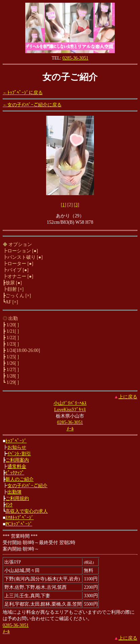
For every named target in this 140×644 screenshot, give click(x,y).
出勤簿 (14, 492)
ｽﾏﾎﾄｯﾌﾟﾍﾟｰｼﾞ (20, 518)
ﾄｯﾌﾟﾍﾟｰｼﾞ (16, 441)
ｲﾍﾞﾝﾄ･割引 (19, 454)
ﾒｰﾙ (70, 429)
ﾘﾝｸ (9, 505)
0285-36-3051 (76, 58)
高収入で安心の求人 (27, 511)
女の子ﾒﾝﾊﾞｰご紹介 (27, 486)
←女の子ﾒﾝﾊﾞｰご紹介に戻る (32, 105)
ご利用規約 (17, 498)
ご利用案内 (17, 460)
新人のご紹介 (20, 479)
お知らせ (17, 447)
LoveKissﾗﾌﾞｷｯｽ (70, 410)
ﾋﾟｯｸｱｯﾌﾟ (15, 473)
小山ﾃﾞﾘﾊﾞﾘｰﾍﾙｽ (70, 403)
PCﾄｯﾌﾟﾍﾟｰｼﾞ (19, 524)
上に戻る (128, 397)
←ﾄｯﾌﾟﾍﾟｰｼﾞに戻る (23, 93)
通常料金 (17, 467)
